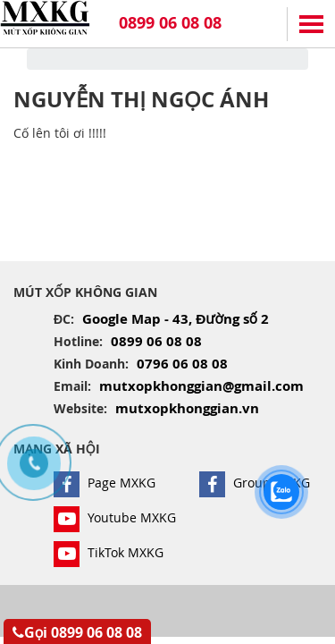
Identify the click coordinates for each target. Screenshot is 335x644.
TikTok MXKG (109, 552)
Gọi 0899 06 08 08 (78, 632)
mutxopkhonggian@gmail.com (201, 386)
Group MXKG (255, 483)
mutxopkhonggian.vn (187, 408)
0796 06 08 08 (182, 364)
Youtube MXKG (115, 517)
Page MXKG (105, 483)
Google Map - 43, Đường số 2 (176, 319)
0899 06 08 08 (170, 23)
